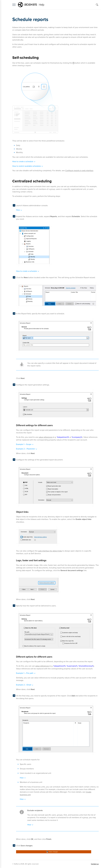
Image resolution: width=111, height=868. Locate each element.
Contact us (95, 864)
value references (45, 437)
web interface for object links (50, 551)
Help (42, 5)
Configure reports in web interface (79, 171)
